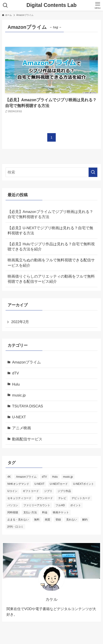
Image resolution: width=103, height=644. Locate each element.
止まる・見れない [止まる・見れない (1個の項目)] (18, 520)
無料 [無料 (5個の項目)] (37, 520)
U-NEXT (19, 417)
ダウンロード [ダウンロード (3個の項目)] (45, 498)
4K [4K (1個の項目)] (9, 477)
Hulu (16, 384)
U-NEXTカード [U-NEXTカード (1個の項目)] (59, 484)
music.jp (19, 395)
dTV (15, 373)
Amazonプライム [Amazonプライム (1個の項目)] (26, 477)
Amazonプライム (26, 362)
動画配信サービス (27, 439)
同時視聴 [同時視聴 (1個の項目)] (13, 512)
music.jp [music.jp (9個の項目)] (68, 477)
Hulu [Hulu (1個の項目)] (55, 477)
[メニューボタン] (98, 5)
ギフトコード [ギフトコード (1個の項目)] (31, 491)
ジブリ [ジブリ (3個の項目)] (48, 491)
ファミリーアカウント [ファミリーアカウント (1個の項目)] (37, 505)
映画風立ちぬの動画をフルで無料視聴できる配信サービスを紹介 (51, 263)
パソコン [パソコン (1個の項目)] (13, 505)
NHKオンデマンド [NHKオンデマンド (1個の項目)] (18, 484)
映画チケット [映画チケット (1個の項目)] (61, 512)
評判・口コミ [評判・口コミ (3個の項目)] (15, 527)
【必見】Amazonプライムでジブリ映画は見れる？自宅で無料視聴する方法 (50, 214)
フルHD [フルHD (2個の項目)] (60, 505)
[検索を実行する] (93, 172)
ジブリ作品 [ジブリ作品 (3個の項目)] (64, 491)
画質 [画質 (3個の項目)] (47, 520)
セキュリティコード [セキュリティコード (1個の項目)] (19, 498)
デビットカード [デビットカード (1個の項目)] (81, 498)
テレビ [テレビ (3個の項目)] (62, 498)
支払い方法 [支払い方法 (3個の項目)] (30, 512)
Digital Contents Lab (52, 5)
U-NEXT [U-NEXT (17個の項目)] (40, 484)
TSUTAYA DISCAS (28, 406)
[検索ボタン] (5, 5)
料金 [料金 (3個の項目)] (45, 512)
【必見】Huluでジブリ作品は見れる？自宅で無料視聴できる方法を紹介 (51, 247)
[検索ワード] (51, 172)
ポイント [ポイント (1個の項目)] (76, 505)
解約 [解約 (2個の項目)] (85, 520)
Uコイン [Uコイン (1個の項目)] (12, 491)
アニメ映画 (22, 428)
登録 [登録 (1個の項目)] (58, 520)
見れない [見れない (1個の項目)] (72, 520)
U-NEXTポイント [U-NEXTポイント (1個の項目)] (83, 484)
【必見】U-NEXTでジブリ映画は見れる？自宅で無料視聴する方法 (50, 231)
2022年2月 (20, 322)
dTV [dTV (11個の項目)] (44, 477)
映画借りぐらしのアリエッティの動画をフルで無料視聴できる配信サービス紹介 (51, 279)
